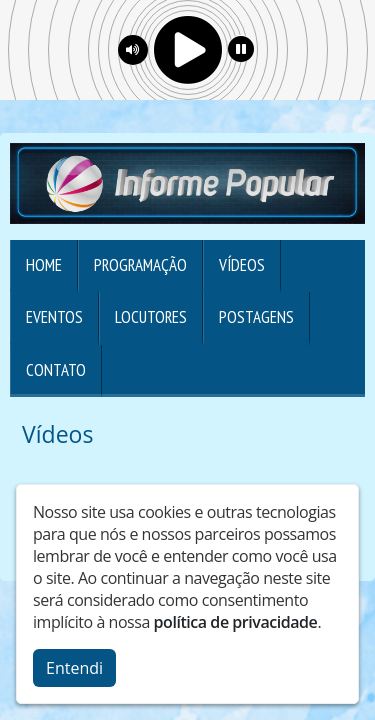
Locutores (151, 317)
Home (44, 265)
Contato (56, 370)
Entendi (74, 668)
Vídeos (242, 265)
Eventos (54, 317)
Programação (140, 265)
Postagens (256, 317)
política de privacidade (236, 622)
